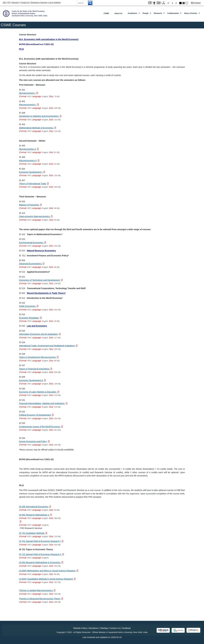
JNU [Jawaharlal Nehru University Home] (4, 3)
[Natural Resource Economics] (41, 251)
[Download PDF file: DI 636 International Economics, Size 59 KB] (35, 507)
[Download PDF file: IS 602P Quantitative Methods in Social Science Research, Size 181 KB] (47, 579)
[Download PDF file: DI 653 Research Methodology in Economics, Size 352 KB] (41, 562)
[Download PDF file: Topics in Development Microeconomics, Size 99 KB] (39, 357)
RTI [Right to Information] (9, 3)
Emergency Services (39, 3)
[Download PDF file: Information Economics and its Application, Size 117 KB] (40, 334)
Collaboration (173, 13)
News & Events (191, 13)
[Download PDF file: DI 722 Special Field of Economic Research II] (42, 554)
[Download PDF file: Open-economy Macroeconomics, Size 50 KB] (36, 216)
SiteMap (104, 628)
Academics (132, 13)
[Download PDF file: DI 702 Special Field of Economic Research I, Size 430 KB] (41, 541)
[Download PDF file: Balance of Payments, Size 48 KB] (30, 205)
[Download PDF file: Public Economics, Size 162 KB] (29, 306)
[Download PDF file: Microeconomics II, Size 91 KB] (29, 149)
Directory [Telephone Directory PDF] (15, 3)
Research (158, 13)
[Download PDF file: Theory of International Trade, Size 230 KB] (34, 184)
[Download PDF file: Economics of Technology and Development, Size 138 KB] (41, 280)
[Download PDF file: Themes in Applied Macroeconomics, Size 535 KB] (37, 590)
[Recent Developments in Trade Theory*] (46, 293)
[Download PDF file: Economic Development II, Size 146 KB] (32, 380)
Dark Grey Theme (184, 3)
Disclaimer (93, 628)
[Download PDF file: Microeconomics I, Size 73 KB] (29, 93)
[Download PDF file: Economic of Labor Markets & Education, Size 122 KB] (39, 392)
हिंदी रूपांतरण (196, 3)
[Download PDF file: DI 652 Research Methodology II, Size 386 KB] (36, 515)
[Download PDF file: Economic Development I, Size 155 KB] (32, 172)
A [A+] (169, 3)
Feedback (126, 628)
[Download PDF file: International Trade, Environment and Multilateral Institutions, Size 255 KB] (48, 346)
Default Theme (187, 3)
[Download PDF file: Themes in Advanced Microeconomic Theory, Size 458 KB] (41, 599)
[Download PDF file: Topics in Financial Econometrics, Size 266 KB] (36, 369)
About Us (118, 13)
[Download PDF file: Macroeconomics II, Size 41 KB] (29, 161)
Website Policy (80, 628)
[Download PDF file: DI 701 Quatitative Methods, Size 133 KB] (33, 533)
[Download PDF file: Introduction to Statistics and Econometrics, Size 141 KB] (40, 116)
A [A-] (176, 3)
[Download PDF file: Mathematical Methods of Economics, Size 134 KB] (38, 128)
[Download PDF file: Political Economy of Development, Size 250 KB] (36, 415)
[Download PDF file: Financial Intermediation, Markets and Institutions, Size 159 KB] (43, 403)
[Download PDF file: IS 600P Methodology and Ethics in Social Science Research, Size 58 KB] (49, 571)
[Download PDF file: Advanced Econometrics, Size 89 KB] (32, 264)
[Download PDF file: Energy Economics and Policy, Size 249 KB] (34, 441)
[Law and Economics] (37, 326)
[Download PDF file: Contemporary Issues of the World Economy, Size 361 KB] (41, 427)
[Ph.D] (22, 49)
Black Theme (180, 3)
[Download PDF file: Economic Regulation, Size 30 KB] (30, 318)
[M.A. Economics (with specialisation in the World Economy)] (49, 39)
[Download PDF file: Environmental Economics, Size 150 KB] (33, 243)
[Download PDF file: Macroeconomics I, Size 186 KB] (29, 105)
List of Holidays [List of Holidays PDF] (55, 3)
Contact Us (25, 3)
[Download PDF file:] (20, 521)
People (145, 13)
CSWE (106, 13)
